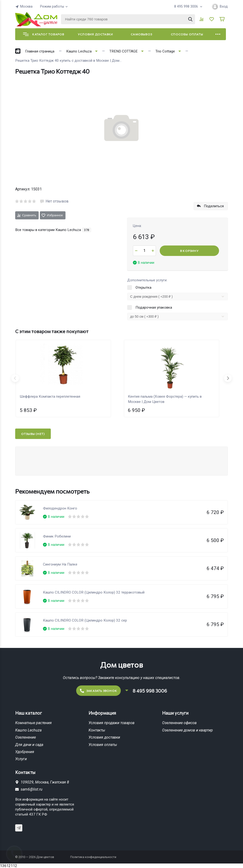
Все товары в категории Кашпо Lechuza (53, 230)
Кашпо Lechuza (28, 730)
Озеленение (26, 737)
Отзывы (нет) (33, 434)
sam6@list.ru (32, 789)
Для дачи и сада (29, 745)
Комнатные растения (33, 723)
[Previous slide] (15, 378)
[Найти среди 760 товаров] (128, 19)
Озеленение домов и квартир (187, 730)
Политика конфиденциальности (93, 857)
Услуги (21, 759)
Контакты (97, 730)
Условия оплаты (103, 745)
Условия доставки (95, 34)
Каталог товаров (44, 34)
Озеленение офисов (179, 723)
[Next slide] (228, 378)
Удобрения (25, 752)
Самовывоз (141, 34)
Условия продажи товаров (112, 723)
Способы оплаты (187, 34)
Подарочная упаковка (154, 307)
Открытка (143, 288)
